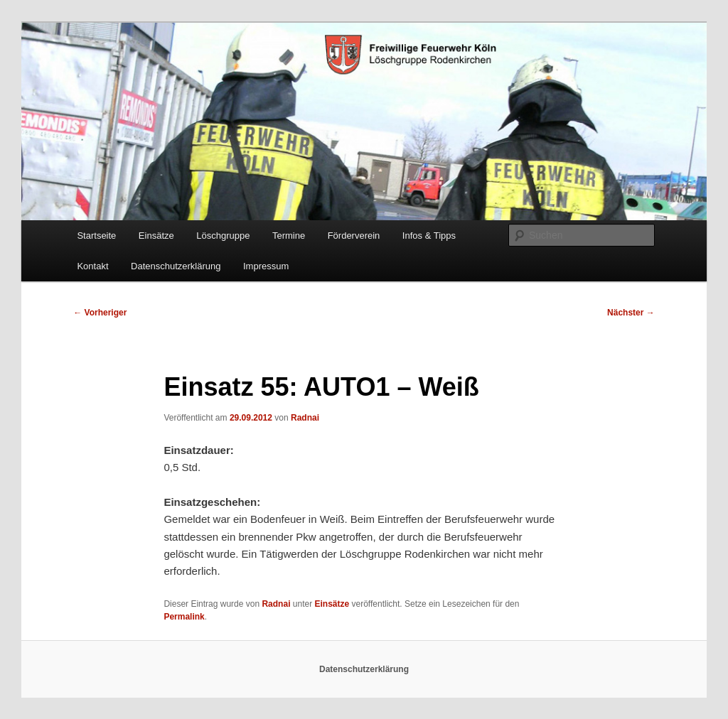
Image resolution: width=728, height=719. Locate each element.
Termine (289, 236)
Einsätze (156, 236)
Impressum (266, 266)
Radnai (305, 418)
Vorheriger (100, 313)
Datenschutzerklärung (176, 266)
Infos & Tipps (429, 236)
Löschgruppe (223, 236)
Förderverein (354, 236)
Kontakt (92, 266)
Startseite (96, 236)
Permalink (184, 617)
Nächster (631, 313)
